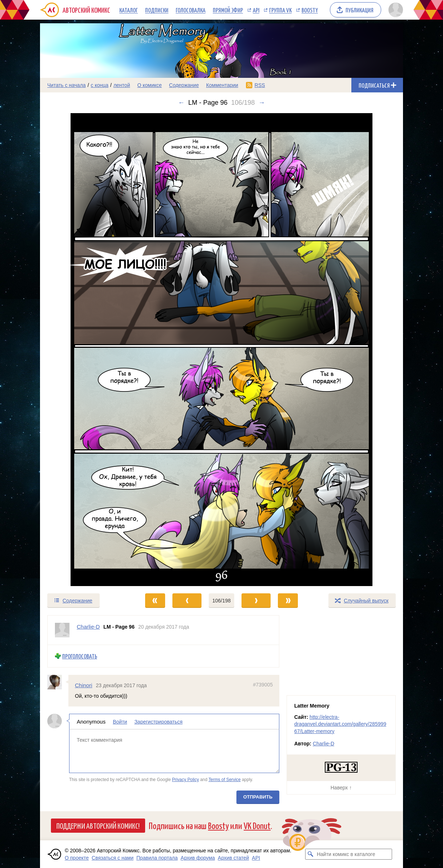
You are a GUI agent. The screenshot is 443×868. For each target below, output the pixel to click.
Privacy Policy (185, 780)
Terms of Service (225, 780)
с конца (100, 85)
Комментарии (222, 85)
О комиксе (149, 85)
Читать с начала (67, 85)
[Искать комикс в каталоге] (311, 854)
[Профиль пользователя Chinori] (58, 682)
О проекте (77, 858)
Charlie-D (324, 744)
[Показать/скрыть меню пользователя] (394, 10)
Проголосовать (80, 656)
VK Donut (257, 825)
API (256, 10)
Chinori (84, 685)
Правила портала (157, 858)
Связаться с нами (113, 858)
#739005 (263, 684)
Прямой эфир (228, 10)
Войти (120, 722)
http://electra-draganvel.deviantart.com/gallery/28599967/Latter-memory (340, 724)
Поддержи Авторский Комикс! (98, 825)
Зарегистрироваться (158, 722)
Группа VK (280, 10)
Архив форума (198, 858)
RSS (260, 85)
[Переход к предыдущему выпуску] (85, 350)
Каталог (129, 10)
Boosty (310, 10)
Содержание (184, 85)
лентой (122, 85)
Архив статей (234, 858)
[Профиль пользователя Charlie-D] (62, 630)
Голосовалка (191, 10)
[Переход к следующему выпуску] (221, 350)
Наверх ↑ (341, 788)
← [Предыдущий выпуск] (181, 103)
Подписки (157, 10)
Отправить (258, 797)
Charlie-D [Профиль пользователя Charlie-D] (88, 627)
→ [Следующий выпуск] (262, 103)
